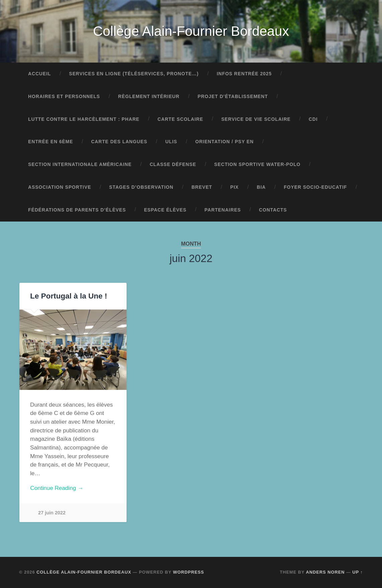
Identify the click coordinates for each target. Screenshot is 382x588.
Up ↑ (358, 572)
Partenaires (223, 210)
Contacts (273, 210)
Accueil (40, 74)
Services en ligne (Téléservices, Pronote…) (134, 74)
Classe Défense (173, 164)
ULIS (171, 142)
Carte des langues (119, 142)
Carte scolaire (180, 119)
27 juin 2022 (52, 513)
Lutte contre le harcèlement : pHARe (84, 119)
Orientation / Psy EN (224, 142)
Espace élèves (165, 210)
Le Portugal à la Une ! (69, 296)
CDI (313, 119)
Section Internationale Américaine (80, 164)
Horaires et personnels (64, 97)
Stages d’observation (141, 187)
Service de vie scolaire (256, 119)
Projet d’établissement (233, 97)
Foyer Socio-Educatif (316, 187)
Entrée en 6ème (51, 142)
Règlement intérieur (149, 97)
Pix (235, 187)
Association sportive (60, 187)
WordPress (189, 572)
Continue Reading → (57, 488)
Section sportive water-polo (257, 164)
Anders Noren (325, 572)
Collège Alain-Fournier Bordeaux (191, 31)
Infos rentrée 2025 (244, 74)
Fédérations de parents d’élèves (77, 210)
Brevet (202, 187)
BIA (261, 187)
